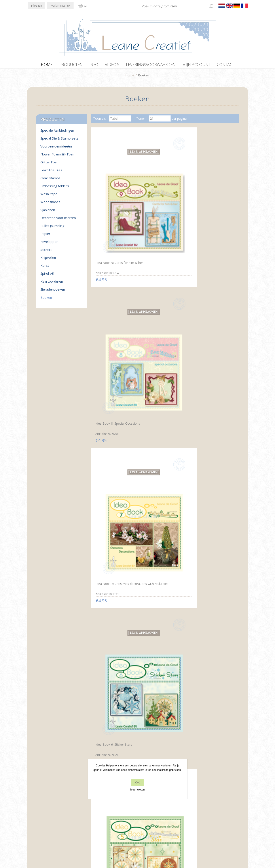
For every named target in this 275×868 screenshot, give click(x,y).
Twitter (41, 801)
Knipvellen (48, 260)
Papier (45, 236)
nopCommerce (121, 844)
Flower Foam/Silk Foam (58, 156)
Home (130, 77)
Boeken (46, 300)
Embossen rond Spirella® (112, 453)
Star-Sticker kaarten (157, 626)
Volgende (180, 751)
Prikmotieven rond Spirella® (114, 539)
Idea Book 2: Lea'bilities (160, 366)
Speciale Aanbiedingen (57, 132)
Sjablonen (48, 212)
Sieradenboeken (53, 291)
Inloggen (37, 6)
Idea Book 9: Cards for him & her (115, 195)
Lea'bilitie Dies (51, 172)
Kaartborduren (52, 284)
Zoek (198, 810)
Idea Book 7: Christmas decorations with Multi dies (211, 195)
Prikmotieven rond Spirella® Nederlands (163, 542)
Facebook (32, 801)
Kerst (45, 268)
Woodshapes (50, 204)
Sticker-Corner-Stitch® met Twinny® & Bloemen (211, 628)
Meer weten (137, 790)
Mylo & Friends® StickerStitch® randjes (208, 715)
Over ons (90, 810)
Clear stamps (50, 180)
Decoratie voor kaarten (58, 220)
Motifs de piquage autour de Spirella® (114, 628)
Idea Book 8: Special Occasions (158, 195)
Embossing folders (55, 188)
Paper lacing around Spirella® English (206, 541)
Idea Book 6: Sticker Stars (112, 279)
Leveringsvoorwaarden (100, 818)
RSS (49, 801)
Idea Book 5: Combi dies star (164, 279)
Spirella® (47, 276)
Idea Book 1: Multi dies (209, 366)
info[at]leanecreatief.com (46, 819)
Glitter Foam (50, 164)
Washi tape (49, 196)
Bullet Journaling (52, 228)
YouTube (58, 801)
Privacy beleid (93, 802)
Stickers (46, 252)
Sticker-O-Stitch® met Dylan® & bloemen (110, 715)
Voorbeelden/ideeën (56, 148)
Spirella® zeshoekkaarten (210, 453)
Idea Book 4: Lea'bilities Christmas (209, 282)
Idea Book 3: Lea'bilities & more (113, 368)
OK (137, 782)
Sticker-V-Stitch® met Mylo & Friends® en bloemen (164, 715)
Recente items (204, 802)
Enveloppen (49, 244)
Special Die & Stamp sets (59, 140)
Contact (144, 802)
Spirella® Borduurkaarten (161, 453)
